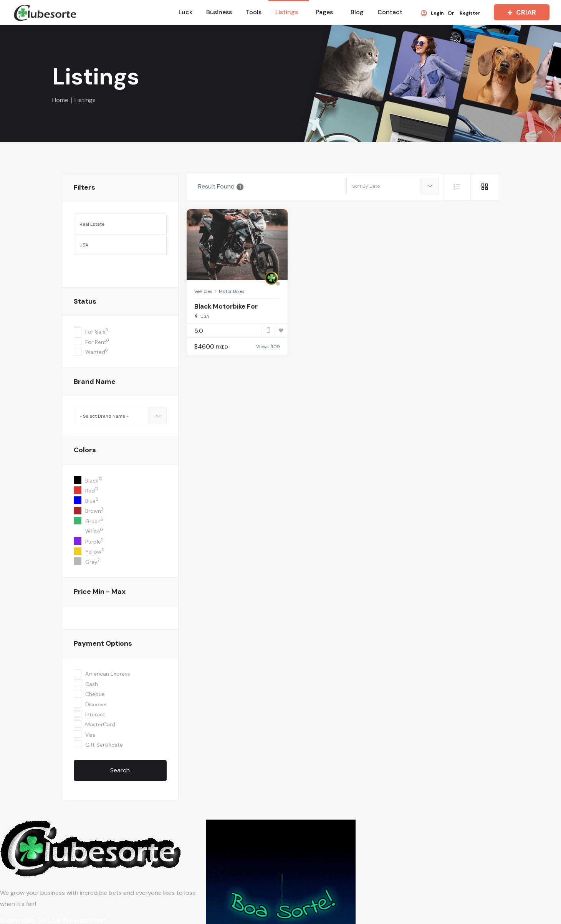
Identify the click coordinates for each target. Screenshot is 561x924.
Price (100, 592)
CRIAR (520, 12)
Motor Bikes (232, 291)
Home (60, 100)
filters (84, 187)
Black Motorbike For (226, 306)
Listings (287, 12)
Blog (357, 12)
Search (120, 770)
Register (470, 13)
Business (219, 12)
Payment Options (103, 643)
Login (432, 13)
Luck (185, 12)
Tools (254, 12)
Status (85, 301)
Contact (390, 12)
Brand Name (95, 382)
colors (85, 450)
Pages (324, 12)
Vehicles (203, 291)
